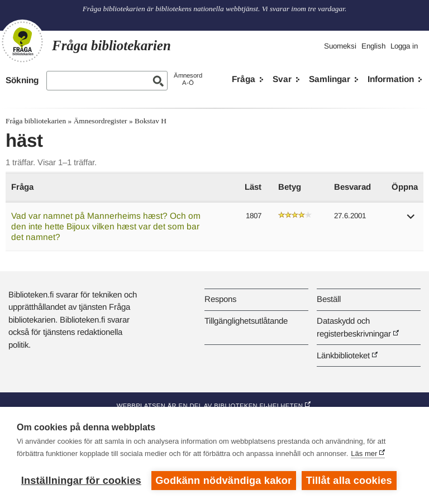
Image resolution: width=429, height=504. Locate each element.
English (373, 46)
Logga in (404, 46)
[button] (411, 220)
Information (391, 79)
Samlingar (330, 79)
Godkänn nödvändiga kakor (223, 481)
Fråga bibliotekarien (36, 121)
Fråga (244, 79)
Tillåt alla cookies (349, 481)
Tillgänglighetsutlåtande (246, 321)
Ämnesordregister (101, 121)
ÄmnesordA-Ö (188, 79)
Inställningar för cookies (81, 481)
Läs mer (364, 453)
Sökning (22, 80)
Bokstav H (151, 121)
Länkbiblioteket (343, 355)
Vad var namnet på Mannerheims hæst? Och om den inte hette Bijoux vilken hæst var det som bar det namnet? (106, 226)
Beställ (329, 299)
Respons (220, 299)
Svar (282, 79)
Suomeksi (340, 46)
